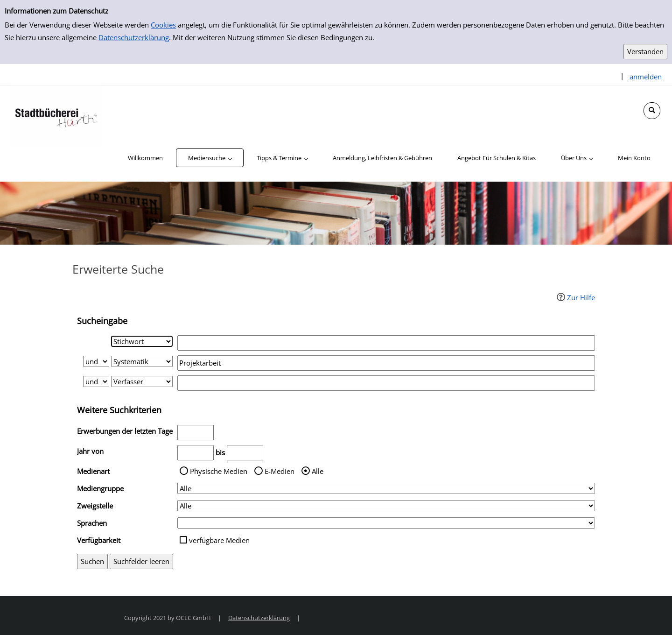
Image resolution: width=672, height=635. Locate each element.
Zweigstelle (95, 506)
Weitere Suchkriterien (119, 410)
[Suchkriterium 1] (142, 341)
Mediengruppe (100, 488)
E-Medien (280, 471)
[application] (210, 158)
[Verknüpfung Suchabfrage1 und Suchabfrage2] (96, 361)
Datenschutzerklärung (134, 37)
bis (220, 452)
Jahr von (90, 451)
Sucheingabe (102, 321)
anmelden (646, 77)
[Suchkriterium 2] (142, 361)
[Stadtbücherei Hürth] (56, 116)
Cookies (163, 25)
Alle (318, 471)
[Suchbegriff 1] (386, 343)
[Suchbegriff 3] (386, 383)
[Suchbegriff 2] (386, 363)
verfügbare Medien (219, 540)
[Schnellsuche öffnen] (652, 111)
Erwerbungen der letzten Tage (125, 431)
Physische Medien (219, 471)
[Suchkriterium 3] (142, 381)
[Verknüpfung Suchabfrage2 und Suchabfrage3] (96, 381)
